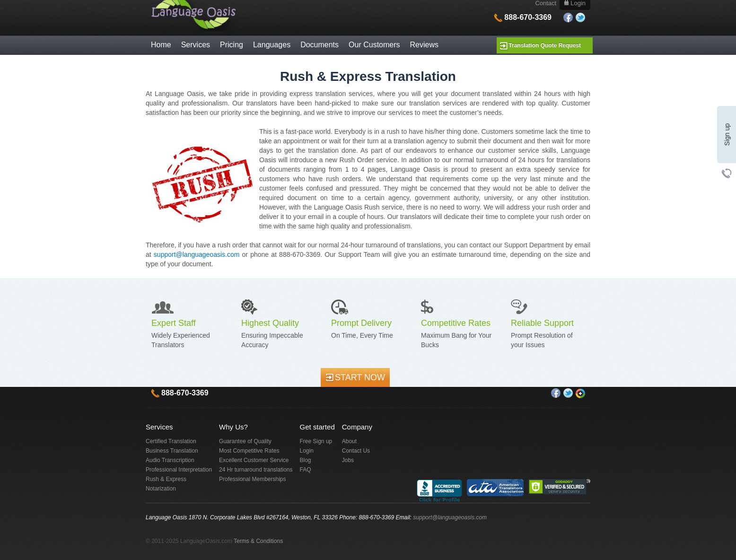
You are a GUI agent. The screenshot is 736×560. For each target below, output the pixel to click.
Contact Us (356, 451)
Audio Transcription (170, 460)
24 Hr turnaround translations (256, 470)
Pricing (232, 45)
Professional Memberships (252, 479)
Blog (306, 460)
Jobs (348, 460)
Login (307, 451)
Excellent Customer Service (254, 460)
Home (161, 45)
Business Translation (172, 451)
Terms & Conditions (258, 541)
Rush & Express (166, 479)
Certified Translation (171, 441)
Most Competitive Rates (249, 451)
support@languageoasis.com (197, 254)
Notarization (161, 489)
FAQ (306, 470)
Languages (272, 45)
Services (196, 45)
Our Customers (374, 45)
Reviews (424, 45)
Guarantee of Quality (245, 441)
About (349, 441)
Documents (320, 45)
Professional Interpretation (179, 470)
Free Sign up (316, 441)
